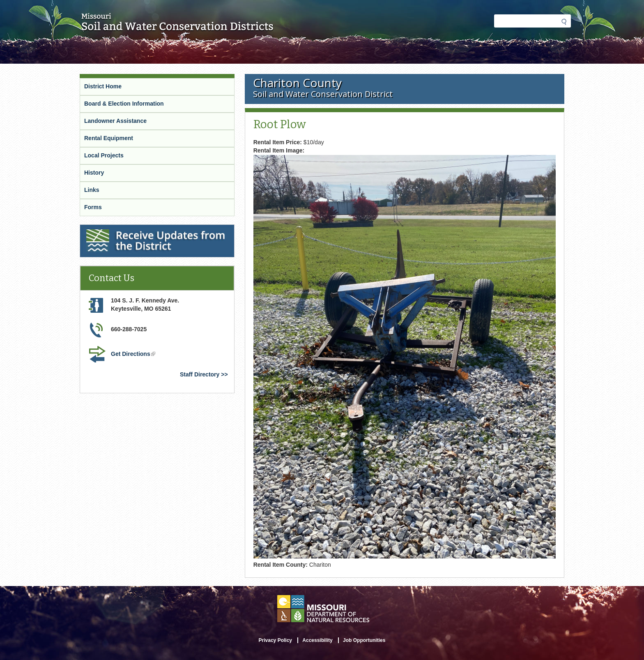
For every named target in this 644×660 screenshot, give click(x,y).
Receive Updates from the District (126, 228)
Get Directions (133, 354)
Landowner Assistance (115, 121)
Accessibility (317, 640)
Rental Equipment (109, 138)
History (94, 173)
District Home (103, 86)
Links (92, 190)
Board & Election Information (124, 104)
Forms (93, 207)
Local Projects (104, 155)
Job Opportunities (364, 640)
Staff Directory (200, 374)
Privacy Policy (275, 640)
